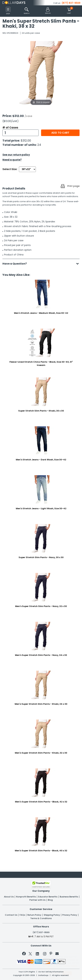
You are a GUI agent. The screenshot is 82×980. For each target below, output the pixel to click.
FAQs (22, 915)
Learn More (54, 973)
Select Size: (10, 169)
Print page (73, 186)
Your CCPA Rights (27, 972)
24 (39, 145)
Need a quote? (12, 160)
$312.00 (26, 141)
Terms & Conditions (41, 918)
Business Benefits (69, 897)
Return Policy (34, 915)
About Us (9, 897)
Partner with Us (37, 900)
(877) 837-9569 (71, 3)
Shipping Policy (52, 915)
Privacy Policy (70, 915)
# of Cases (10, 128)
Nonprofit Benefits (26, 897)
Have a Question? (16, 264)
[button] (48, 11)
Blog (50, 900)
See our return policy (16, 155)
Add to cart (60, 133)
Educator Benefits (48, 897)
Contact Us (11, 915)
